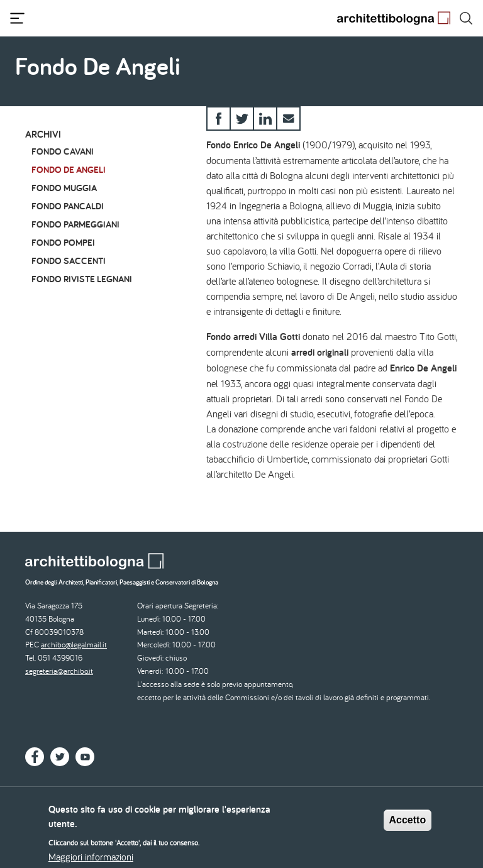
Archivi (43, 134)
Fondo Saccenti (69, 261)
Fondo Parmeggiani (75, 224)
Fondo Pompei (63, 242)
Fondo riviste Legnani (82, 279)
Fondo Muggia (64, 188)
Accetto (408, 823)
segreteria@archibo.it (59, 671)
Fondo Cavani (63, 151)
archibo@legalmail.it (74, 645)
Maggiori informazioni (91, 860)
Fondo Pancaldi (68, 206)
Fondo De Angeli (69, 169)
